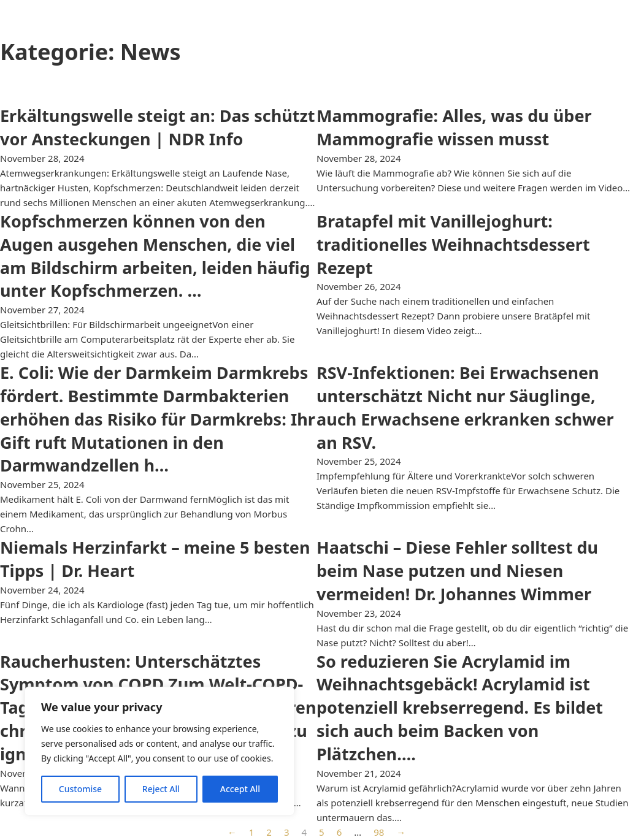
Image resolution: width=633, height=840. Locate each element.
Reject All (161, 789)
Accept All (240, 789)
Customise (80, 789)
